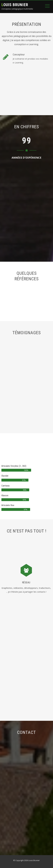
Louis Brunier (15, 5)
